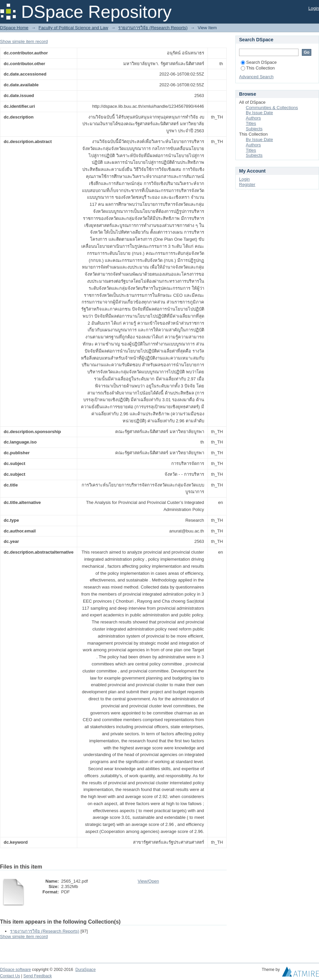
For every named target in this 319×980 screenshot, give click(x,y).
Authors (253, 118)
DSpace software (15, 970)
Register (247, 184)
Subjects (254, 129)
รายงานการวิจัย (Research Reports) (153, 28)
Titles (251, 123)
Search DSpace (259, 62)
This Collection (258, 68)
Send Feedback (38, 976)
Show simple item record (24, 41)
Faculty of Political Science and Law (73, 28)
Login (314, 8)
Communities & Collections (272, 108)
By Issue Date (259, 113)
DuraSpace (85, 970)
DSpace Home (14, 28)
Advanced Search (256, 77)
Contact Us (10, 976)
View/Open (148, 881)
